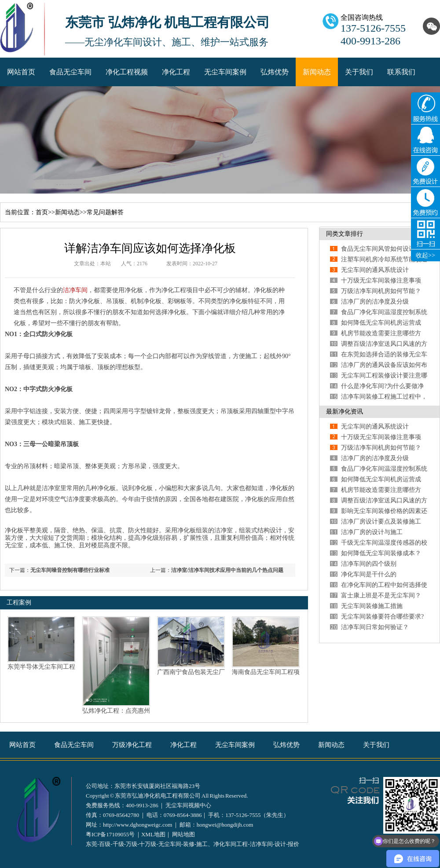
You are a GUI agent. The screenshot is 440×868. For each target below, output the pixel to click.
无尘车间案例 (225, 72)
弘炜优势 (275, 72)
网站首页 (21, 72)
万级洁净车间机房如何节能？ (381, 291)
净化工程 (176, 72)
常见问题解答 (105, 212)
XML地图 (153, 834)
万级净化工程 (132, 745)
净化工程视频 (127, 72)
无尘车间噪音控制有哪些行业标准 (70, 570)
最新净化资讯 (345, 412)
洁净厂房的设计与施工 (372, 532)
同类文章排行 (345, 234)
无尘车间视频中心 (188, 805)
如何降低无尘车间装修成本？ (381, 553)
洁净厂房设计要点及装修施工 (381, 522)
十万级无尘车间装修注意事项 (381, 280)
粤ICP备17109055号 (110, 834)
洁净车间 (75, 290)
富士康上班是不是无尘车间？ (381, 595)
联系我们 (401, 72)
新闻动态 (317, 72)
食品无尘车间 (70, 72)
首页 (42, 212)
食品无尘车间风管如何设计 (378, 249)
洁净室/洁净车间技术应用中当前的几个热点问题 (227, 570)
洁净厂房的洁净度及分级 (375, 302)
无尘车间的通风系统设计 (375, 270)
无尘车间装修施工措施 (372, 606)
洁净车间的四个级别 (369, 564)
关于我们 (359, 72)
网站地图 (183, 834)
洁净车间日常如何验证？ (375, 627)
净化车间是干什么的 (369, 574)
